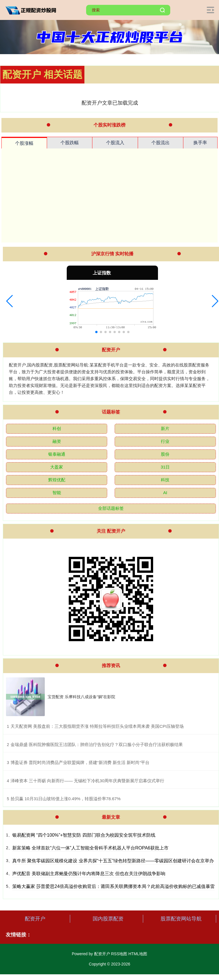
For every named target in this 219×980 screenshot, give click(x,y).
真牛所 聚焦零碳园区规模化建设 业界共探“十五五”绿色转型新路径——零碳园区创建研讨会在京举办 (113, 861)
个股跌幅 (70, 143)
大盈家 (57, 467)
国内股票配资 (108, 919)
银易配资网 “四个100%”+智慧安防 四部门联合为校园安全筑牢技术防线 (84, 835)
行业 (165, 441)
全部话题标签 (111, 508)
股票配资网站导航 (181, 919)
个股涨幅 (24, 143)
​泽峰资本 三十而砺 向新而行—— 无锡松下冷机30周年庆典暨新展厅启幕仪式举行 (87, 781)
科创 (57, 428)
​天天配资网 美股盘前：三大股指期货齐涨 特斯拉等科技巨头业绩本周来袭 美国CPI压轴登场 (97, 726)
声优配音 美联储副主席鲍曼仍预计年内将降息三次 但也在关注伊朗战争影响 (89, 874)
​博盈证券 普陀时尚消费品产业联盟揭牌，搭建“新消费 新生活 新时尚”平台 (80, 762)
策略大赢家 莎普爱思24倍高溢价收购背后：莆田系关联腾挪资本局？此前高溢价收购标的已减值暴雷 (113, 886)
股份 (165, 454)
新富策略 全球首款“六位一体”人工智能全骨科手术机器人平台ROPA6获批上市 (90, 848)
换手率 (200, 143)
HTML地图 (138, 954)
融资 (57, 441)
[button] (10, 301)
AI (165, 493)
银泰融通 (57, 454)
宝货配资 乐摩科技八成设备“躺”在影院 (81, 697)
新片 (165, 428)
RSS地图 (119, 954)
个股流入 (115, 143)
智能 (57, 493)
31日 (165, 467)
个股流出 (161, 143)
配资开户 (35, 919)
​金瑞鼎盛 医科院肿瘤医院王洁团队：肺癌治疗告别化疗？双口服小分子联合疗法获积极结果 (97, 744)
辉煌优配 (57, 480)
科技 (165, 480)
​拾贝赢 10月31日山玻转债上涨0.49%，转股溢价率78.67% (66, 799)
